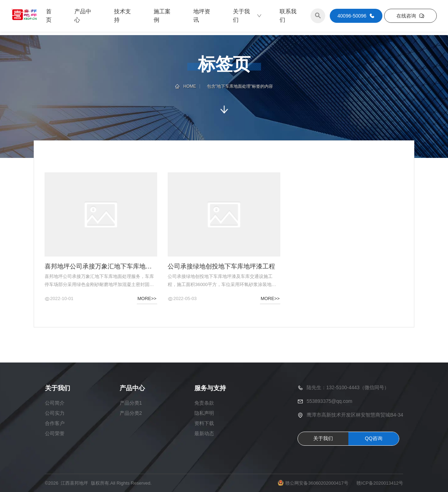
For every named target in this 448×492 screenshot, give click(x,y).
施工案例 (162, 16)
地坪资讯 (202, 16)
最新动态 (204, 433)
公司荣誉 (55, 433)
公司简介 (55, 403)
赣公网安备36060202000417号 (317, 483)
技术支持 (122, 16)
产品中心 (83, 16)
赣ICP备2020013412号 (380, 483)
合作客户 (55, 423)
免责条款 (204, 403)
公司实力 (55, 413)
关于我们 (248, 16)
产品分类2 (131, 413)
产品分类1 (131, 403)
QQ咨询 (374, 438)
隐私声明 (204, 413)
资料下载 (204, 423)
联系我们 (288, 16)
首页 (49, 16)
